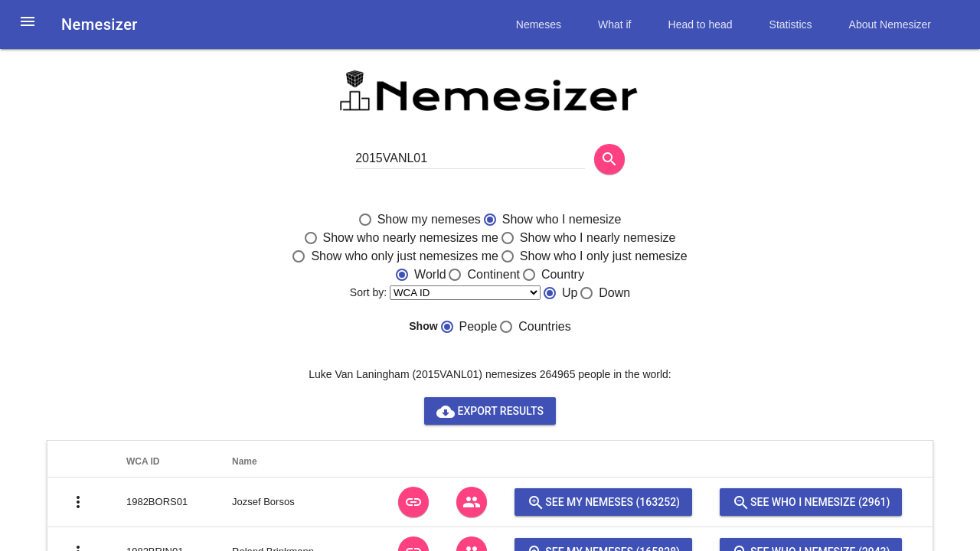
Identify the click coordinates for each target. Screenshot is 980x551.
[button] (28, 31)
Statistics (791, 24)
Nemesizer (100, 24)
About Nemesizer (890, 24)
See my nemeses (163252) (603, 502)
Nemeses (539, 24)
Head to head (701, 24)
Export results (490, 411)
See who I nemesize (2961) (811, 502)
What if (615, 24)
